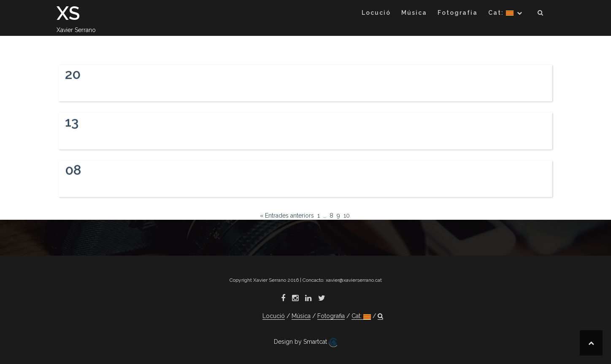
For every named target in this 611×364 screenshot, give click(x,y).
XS (68, 13)
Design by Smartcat (305, 342)
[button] (541, 14)
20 (73, 75)
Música (414, 13)
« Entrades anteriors (287, 216)
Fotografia (458, 13)
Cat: (501, 13)
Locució (376, 13)
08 (73, 171)
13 (72, 123)
